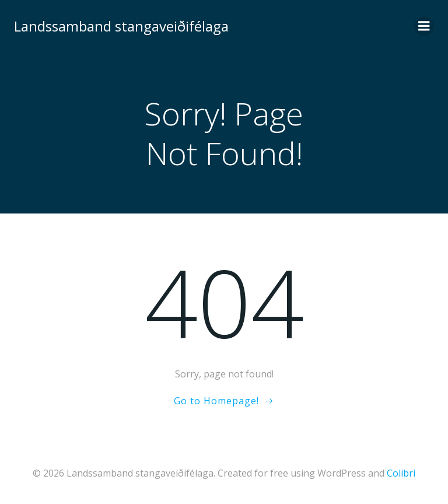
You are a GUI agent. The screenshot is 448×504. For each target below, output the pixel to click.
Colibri (401, 473)
